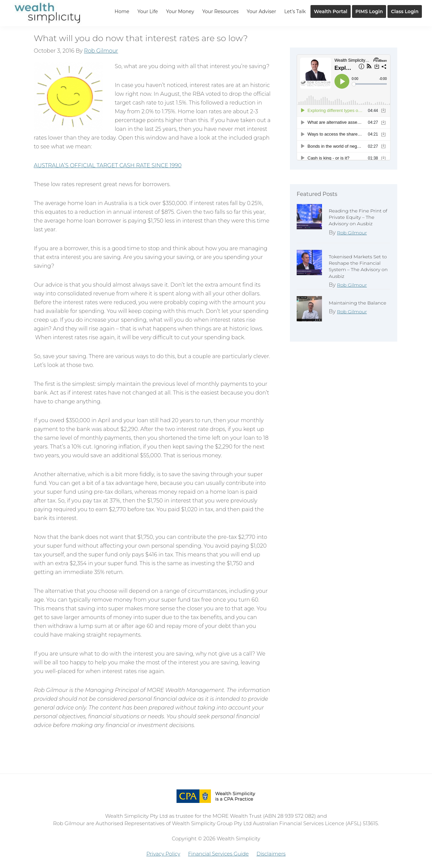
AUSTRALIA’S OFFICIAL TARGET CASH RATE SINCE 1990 (108, 165)
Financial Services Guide (218, 854)
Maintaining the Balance (357, 303)
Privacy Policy (163, 854)
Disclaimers (271, 854)
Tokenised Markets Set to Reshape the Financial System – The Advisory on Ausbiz (358, 266)
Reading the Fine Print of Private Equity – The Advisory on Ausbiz (358, 217)
